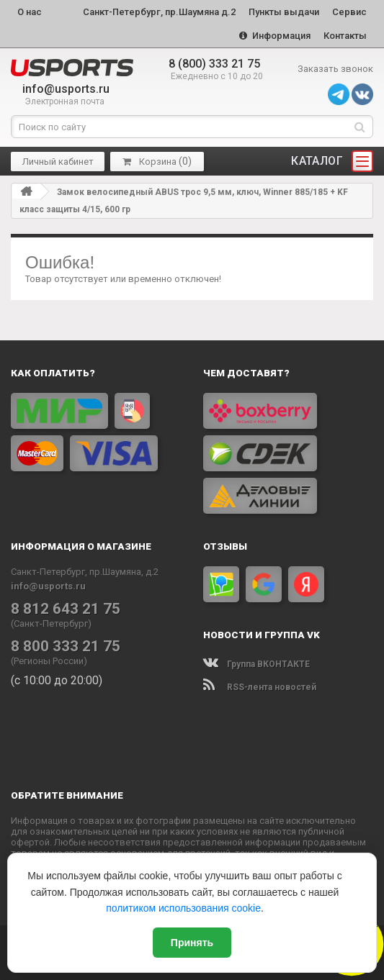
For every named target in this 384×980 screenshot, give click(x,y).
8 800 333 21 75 (66, 645)
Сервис (349, 12)
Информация (275, 36)
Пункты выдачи (284, 12)
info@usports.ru (66, 89)
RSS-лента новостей (260, 687)
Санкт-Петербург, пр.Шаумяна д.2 (159, 12)
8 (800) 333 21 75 (214, 64)
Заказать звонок (335, 69)
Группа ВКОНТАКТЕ (256, 664)
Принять (192, 943)
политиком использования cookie (183, 908)
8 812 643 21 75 (66, 608)
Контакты (345, 36)
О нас (30, 12)
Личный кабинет (58, 161)
